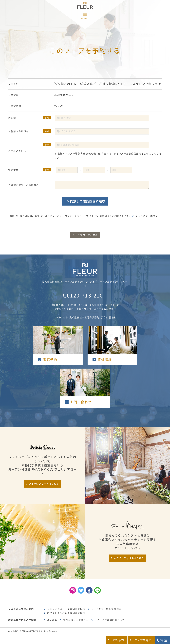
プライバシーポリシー (148, 216)
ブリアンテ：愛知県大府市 (106, 609)
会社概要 (52, 620)
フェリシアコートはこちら (44, 484)
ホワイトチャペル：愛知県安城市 (66, 613)
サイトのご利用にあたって (110, 620)
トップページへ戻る (86, 235)
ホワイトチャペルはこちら (129, 558)
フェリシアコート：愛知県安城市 (66, 609)
